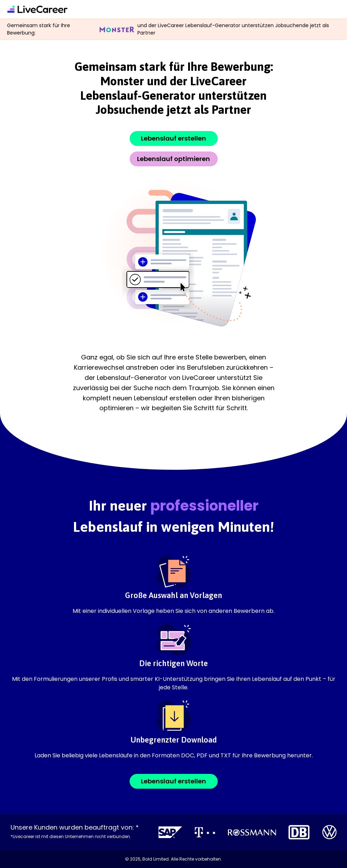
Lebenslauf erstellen (173, 138)
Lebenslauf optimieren (173, 159)
